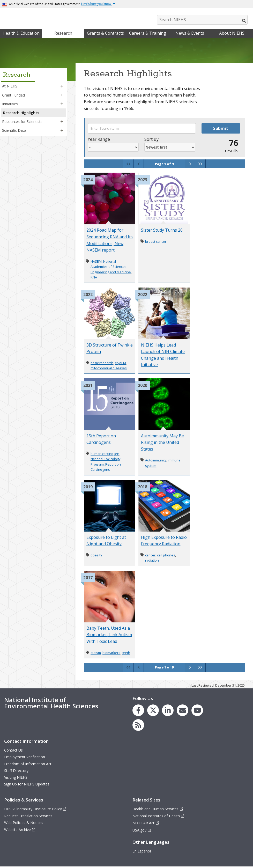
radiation (152, 562)
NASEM (96, 263)
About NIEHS (232, 34)
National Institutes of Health (159, 817)
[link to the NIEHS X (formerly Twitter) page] (153, 712)
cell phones (166, 556)
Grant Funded (13, 96)
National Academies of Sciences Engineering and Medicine (111, 268)
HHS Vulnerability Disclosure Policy (35, 810)
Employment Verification (25, 758)
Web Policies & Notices (24, 824)
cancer (150, 556)
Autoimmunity (156, 461)
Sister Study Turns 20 (162, 231)
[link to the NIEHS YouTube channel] (197, 712)
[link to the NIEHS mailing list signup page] (183, 712)
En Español (142, 852)
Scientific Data (14, 132)
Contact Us (13, 751)
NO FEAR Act (146, 824)
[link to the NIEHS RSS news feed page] (138, 726)
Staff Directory (16, 772)
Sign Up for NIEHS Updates (27, 785)
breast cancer (156, 243)
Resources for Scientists (22, 123)
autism (96, 654)
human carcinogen (105, 455)
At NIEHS (10, 87)
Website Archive (20, 831)
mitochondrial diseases (109, 369)
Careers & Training (148, 34)
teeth (126, 654)
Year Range (99, 141)
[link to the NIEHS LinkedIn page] (168, 712)
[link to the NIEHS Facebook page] (138, 712)
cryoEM (120, 364)
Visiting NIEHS (16, 779)
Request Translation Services (28, 817)
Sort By (151, 141)
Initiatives (10, 105)
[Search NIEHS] (202, 20)
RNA (94, 278)
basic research (102, 364)
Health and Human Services (158, 810)
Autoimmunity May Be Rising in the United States (162, 444)
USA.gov (142, 831)
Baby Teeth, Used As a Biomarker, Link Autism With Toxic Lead (109, 636)
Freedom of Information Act (28, 765)
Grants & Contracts (105, 34)
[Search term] (142, 130)
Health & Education (21, 34)
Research (63, 34)
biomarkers (111, 654)
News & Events (190, 34)
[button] (62, 87)
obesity (96, 556)
